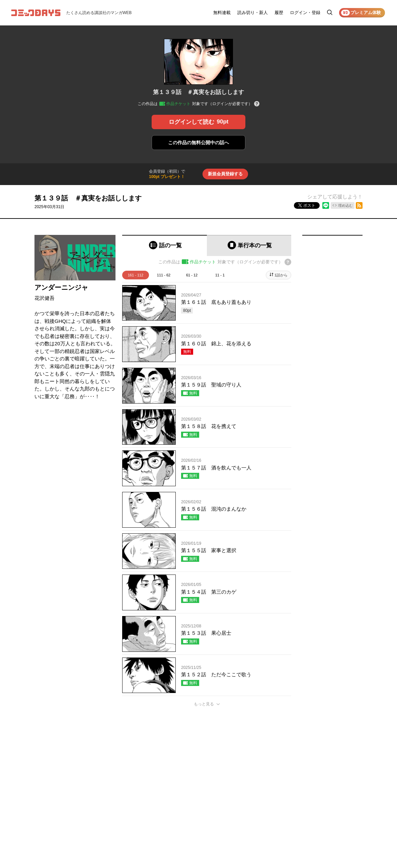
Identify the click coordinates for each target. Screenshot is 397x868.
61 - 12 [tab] (192, 275)
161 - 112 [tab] (136, 275)
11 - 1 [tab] (220, 275)
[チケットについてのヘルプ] (257, 104)
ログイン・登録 (305, 13)
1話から (281, 275)
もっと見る (204, 704)
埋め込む (345, 205)
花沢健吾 (45, 298)
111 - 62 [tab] (164, 275)
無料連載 (222, 13)
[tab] (165, 245)
